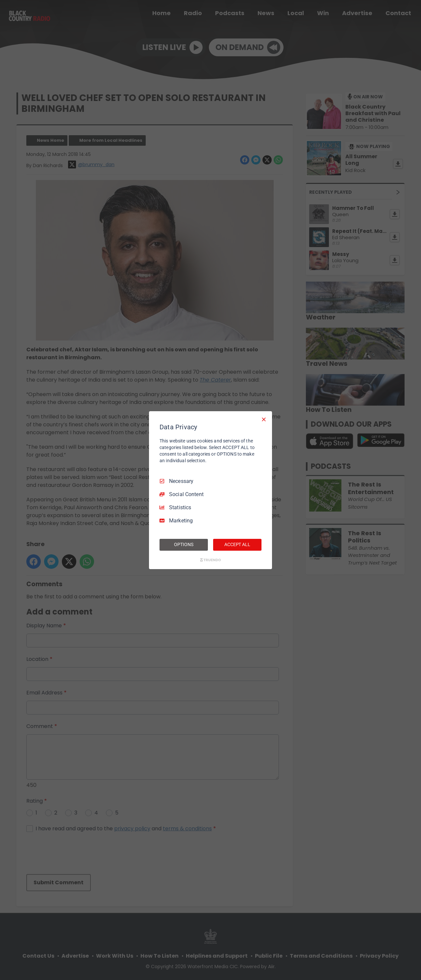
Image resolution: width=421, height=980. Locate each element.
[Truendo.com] (210, 560)
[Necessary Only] (264, 419)
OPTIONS (184, 544)
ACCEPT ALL (237, 544)
